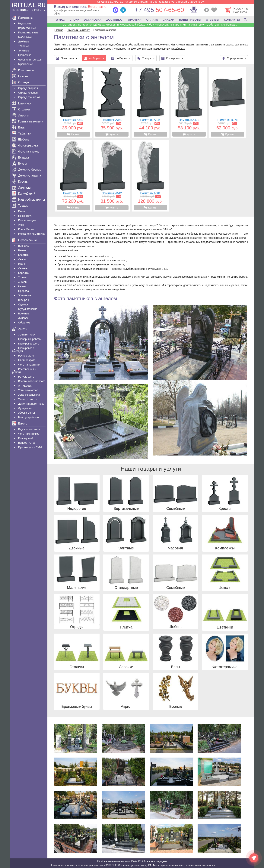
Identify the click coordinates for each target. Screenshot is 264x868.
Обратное (24, 323)
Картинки (24, 273)
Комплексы (23, 70)
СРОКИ (75, 20)
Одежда (23, 304)
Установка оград (28, 390)
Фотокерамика (25, 145)
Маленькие (25, 37)
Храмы (22, 277)
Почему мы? (26, 438)
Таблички (22, 133)
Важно (20, 423)
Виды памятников (29, 429)
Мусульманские (28, 309)
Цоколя (20, 76)
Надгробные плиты (29, 200)
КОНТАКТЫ (232, 20)
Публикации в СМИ (30, 447)
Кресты (20, 182)
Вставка (21, 158)
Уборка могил (27, 413)
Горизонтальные (28, 32)
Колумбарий (24, 194)
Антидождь (25, 386)
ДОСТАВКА (114, 20)
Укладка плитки (28, 399)
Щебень (21, 139)
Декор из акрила (27, 176)
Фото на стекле (26, 151)
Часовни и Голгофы (30, 60)
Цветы (22, 286)
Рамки (22, 250)
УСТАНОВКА (93, 20)
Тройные (24, 46)
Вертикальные (27, 28)
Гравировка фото (29, 344)
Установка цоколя (29, 395)
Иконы (22, 264)
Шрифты (24, 300)
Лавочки (21, 115)
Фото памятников (29, 434)
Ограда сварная (28, 88)
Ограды (21, 82)
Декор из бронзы (27, 170)
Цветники (22, 103)
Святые (23, 268)
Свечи (22, 259)
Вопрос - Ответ (27, 443)
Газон (22, 211)
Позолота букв (27, 220)
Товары (20, 206)
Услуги (20, 329)
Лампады (22, 188)
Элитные (24, 51)
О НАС (60, 20)
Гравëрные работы (30, 339)
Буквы (19, 164)
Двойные (24, 42)
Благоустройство (29, 417)
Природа (24, 291)
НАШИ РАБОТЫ (190, 20)
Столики (21, 109)
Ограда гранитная (29, 97)
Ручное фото (26, 356)
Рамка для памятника (32, 234)
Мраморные (26, 64)
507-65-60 (159, 10)
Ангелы (23, 282)
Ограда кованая (28, 93)
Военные (24, 314)
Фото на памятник (29, 365)
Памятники (23, 18)
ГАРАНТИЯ (134, 20)
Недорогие (25, 23)
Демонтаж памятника (31, 404)
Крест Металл (27, 229)
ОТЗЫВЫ (212, 20)
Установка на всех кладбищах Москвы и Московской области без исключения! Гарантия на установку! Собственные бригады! (151, 25)
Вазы (19, 127)
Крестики (24, 255)
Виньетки (24, 246)
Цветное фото (27, 360)
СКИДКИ (169, 20)
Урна (21, 225)
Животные (25, 295)
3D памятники (27, 335)
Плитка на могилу (28, 121)
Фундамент (25, 408)
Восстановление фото (32, 381)
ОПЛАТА (152, 20)
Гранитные (25, 55)
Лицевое (24, 318)
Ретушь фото (26, 377)
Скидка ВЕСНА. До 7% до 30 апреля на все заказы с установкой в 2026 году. (151, 2)
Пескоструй (25, 216)
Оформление (25, 240)
